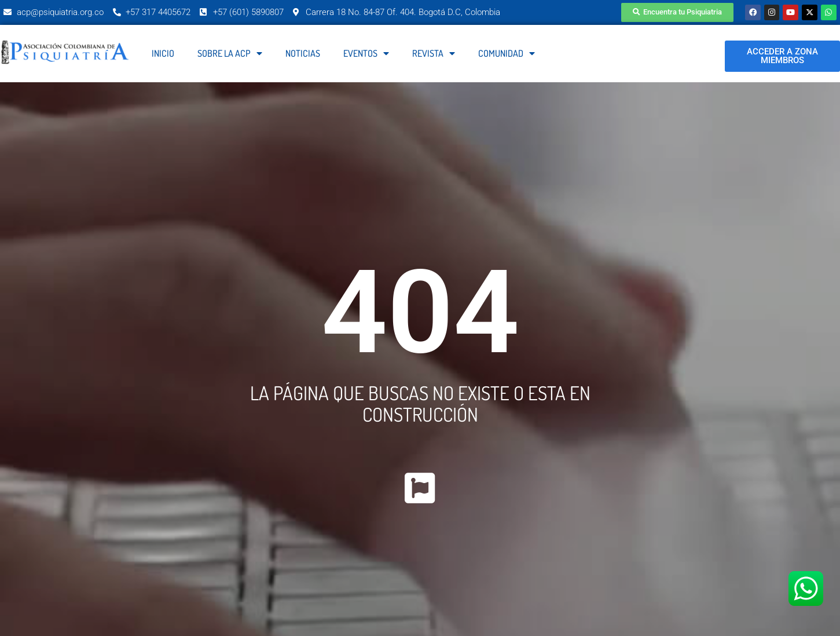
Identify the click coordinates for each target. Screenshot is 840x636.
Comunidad (507, 54)
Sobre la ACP (230, 54)
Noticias (303, 54)
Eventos (366, 54)
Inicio (163, 54)
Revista (434, 54)
